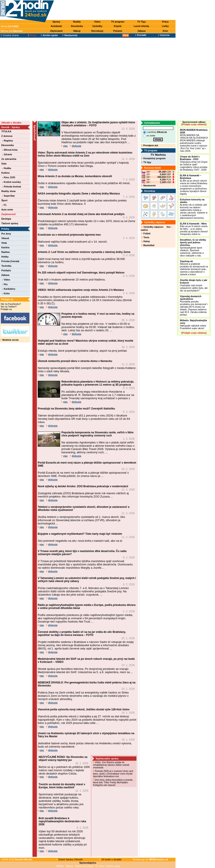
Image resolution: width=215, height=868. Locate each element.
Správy (56, 22)
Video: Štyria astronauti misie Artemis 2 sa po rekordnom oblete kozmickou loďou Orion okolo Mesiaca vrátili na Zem (85, 154)
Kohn (6, 293)
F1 (4, 205)
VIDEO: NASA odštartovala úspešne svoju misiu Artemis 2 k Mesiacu (81, 290)
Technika (6, 266)
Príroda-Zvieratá (10, 261)
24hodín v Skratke (11, 123)
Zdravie (7, 154)
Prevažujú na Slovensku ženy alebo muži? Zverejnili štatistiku (76, 409)
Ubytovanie (56, 31)
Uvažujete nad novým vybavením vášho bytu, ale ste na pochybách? (194, 285)
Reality (77, 22)
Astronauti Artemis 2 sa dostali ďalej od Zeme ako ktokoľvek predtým (81, 214)
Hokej (146, 241)
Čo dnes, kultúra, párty (108, 866)
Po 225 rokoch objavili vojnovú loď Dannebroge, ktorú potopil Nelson (81, 273)
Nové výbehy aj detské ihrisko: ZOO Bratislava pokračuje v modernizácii (83, 486)
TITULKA (6, 131)
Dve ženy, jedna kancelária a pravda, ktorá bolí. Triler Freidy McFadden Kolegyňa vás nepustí (113, 782)
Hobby (5, 257)
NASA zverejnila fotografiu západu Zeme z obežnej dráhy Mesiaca (79, 194)
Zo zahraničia (9, 159)
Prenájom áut (150, 145)
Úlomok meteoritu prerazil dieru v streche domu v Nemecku (75, 361)
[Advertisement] (41, 79)
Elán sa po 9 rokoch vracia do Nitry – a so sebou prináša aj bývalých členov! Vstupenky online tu (194, 229)
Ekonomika (8, 145)
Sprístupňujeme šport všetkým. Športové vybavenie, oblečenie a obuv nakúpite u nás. (193, 248)
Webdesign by (150, 859)
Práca (165, 22)
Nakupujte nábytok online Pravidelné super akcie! (193, 324)
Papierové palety (84, 866)
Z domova (7, 136)
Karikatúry (9, 289)
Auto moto (7, 210)
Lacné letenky (142, 26)
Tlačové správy (10, 223)
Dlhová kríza (10, 150)
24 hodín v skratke (111, 859)
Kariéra (5, 247)
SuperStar (9, 196)
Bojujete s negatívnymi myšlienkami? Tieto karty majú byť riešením (80, 534)
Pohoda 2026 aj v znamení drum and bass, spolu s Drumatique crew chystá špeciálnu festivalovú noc (113, 774)
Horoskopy (97, 31)
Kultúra (5, 173)
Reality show (8, 191)
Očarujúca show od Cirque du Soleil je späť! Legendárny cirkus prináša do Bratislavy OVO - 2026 (194, 163)
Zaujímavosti (8, 214)
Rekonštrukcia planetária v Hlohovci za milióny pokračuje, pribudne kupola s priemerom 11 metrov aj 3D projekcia (98, 383)
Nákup (77, 31)
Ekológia (6, 219)
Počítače (6, 270)
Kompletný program (153, 158)
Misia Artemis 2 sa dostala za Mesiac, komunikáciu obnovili (75, 176)
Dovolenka (77, 26)
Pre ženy (6, 234)
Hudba (7, 168)
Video (97, 22)
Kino (165, 31)
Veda (4, 243)
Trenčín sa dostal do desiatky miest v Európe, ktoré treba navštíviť (62, 786)
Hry (5, 284)
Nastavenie (149, 185)
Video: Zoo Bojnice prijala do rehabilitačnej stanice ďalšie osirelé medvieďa (111, 765)
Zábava (142, 31)
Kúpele (118, 26)
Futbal (146, 233)
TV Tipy (142, 22)
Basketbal (148, 245)
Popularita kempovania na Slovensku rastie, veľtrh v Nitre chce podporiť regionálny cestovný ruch (98, 434)
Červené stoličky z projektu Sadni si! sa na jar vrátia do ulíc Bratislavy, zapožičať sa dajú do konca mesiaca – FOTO (82, 633)
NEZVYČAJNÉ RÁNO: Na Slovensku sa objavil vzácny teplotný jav (63, 759)
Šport (4, 200)
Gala (4, 164)
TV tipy (146, 162)
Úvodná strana (10, 35)
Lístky (165, 26)
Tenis (145, 237)
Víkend (5, 238)
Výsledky (97, 26)
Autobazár (56, 26)
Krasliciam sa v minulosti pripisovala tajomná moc (69, 235)
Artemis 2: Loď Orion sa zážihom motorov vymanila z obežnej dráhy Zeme (84, 252)
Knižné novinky (12, 182)
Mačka (60, 866)
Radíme (6, 252)
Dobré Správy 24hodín (70, 859)
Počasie (118, 31)
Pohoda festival (12, 187)
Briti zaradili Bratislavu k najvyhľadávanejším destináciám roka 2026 (62, 821)
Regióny (8, 141)
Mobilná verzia (10, 340)
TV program (118, 22)
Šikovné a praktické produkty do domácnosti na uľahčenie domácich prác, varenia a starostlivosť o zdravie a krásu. (194, 268)
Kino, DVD (9, 177)
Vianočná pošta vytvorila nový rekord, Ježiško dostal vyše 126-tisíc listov (84, 709)
